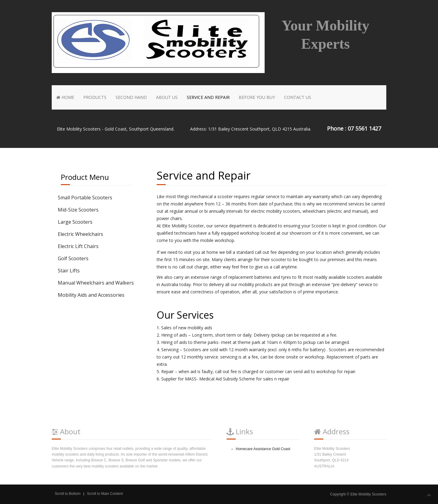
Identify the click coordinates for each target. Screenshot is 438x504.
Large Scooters (75, 222)
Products (95, 97)
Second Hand (131, 97)
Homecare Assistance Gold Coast (263, 449)
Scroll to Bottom (68, 494)
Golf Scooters (73, 258)
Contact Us (298, 97)
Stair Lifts (69, 271)
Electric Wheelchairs (80, 234)
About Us (167, 97)
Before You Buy (257, 97)
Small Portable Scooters (85, 198)
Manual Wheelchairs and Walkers (96, 283)
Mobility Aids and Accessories (91, 295)
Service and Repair (208, 97)
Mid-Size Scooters (78, 210)
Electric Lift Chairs (78, 246)
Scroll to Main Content (105, 494)
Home (65, 97)
